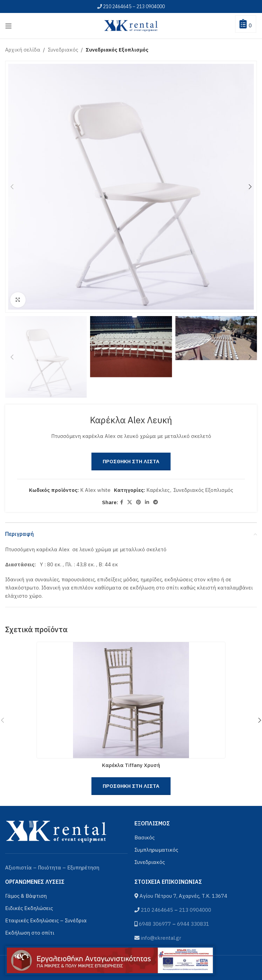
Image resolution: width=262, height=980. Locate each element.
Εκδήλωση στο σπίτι (30, 933)
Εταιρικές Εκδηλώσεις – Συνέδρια (46, 920)
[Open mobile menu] (9, 26)
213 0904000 (151, 6)
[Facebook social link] (122, 502)
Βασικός (144, 837)
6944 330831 (193, 924)
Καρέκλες (158, 490)
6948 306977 (155, 924)
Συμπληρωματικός (156, 850)
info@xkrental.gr (161, 938)
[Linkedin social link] (147, 502)
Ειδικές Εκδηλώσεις (29, 908)
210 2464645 (117, 6)
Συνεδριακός (63, 50)
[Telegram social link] (156, 502)
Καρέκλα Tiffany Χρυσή (131, 765)
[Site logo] (131, 25)
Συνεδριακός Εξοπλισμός (117, 50)
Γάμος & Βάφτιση (26, 896)
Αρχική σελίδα (23, 50)
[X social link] (130, 502)
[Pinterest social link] (139, 502)
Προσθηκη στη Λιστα (131, 461)
